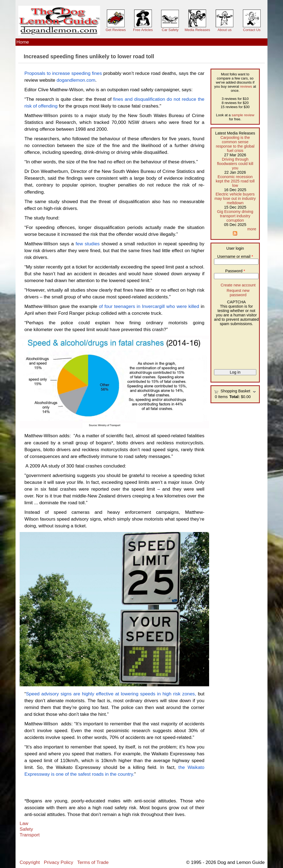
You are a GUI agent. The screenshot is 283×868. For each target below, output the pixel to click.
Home (23, 42)
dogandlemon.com (76, 80)
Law (24, 823)
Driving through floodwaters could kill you (235, 164)
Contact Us (252, 30)
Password (235, 271)
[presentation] (236, 346)
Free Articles (143, 30)
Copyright (30, 862)
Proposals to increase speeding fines (63, 73)
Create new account (238, 285)
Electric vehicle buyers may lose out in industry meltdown (235, 198)
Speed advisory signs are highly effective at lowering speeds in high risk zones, (111, 694)
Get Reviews (116, 30)
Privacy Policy (58, 862)
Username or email (235, 256)
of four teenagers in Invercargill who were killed (149, 306)
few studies (87, 244)
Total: (234, 397)
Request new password (238, 293)
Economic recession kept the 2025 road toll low (235, 181)
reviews (246, 86)
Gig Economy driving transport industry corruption (235, 216)
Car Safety (170, 30)
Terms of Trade (93, 862)
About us (225, 30)
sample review (243, 115)
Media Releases (197, 30)
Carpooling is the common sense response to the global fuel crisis (235, 144)
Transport (30, 835)
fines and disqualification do (143, 99)
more (252, 229)
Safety (26, 829)
